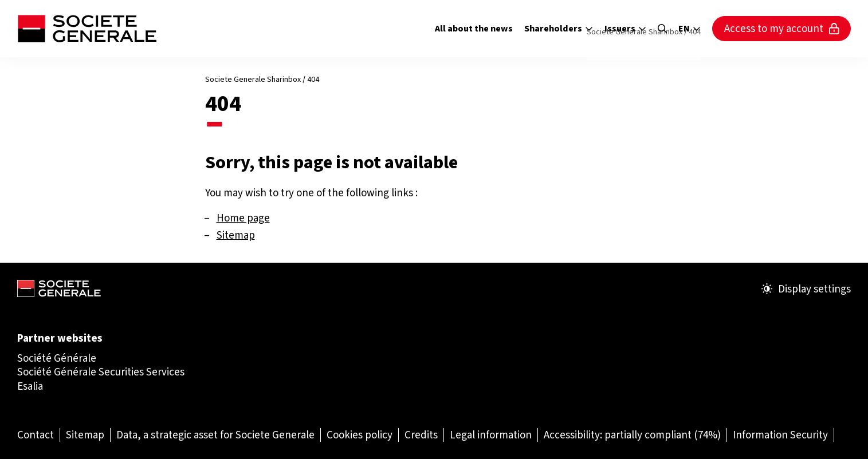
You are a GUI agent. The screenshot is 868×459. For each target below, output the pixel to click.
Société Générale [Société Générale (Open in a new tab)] (57, 358)
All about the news (474, 28)
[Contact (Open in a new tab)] (36, 435)
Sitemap (236, 235)
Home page (243, 218)
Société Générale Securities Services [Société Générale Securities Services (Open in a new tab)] (101, 372)
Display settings (806, 289)
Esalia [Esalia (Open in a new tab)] (30, 386)
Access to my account (782, 28)
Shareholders (559, 28)
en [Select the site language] (690, 29)
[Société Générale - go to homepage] (87, 29)
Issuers (625, 28)
